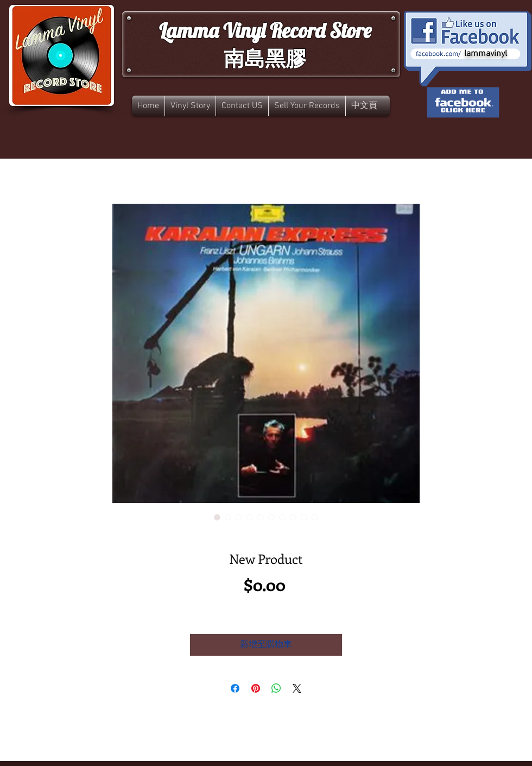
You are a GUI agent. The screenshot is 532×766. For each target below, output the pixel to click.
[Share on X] (297, 688)
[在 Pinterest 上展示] (256, 688)
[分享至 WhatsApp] (276, 688)
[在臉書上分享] (235, 688)
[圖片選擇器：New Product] (217, 517)
